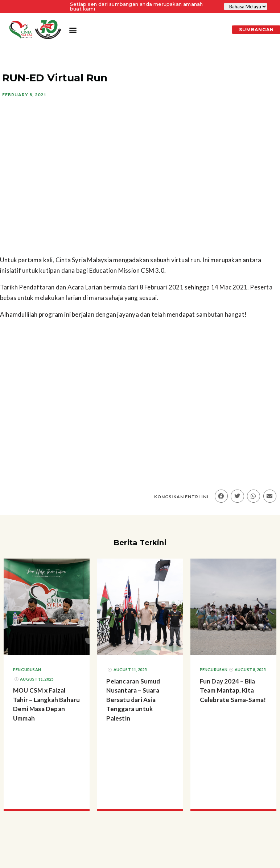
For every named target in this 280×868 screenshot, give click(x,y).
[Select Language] (246, 7)
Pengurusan (27, 670)
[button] (73, 30)
